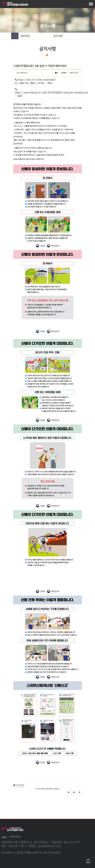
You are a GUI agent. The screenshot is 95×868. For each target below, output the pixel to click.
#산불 (27, 159)
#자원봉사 (32, 159)
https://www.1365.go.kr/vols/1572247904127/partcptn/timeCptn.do (48, 93)
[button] (35, 36)
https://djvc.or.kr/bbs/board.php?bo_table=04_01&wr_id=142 (35, 82)
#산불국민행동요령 (19, 159)
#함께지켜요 (40, 159)
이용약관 (4, 837)
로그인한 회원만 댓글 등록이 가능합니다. (48, 789)
